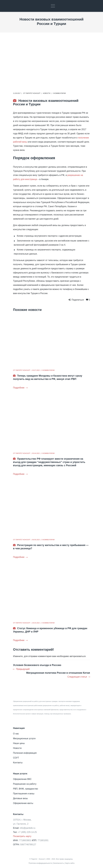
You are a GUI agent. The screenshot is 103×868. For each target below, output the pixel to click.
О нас (16, 734)
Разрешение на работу (25, 784)
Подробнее (20, 388)
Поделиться (78, 300)
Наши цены (19, 743)
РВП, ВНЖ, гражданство (26, 789)
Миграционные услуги (24, 738)
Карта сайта (70, 863)
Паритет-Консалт (33, 93)
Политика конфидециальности (40, 863)
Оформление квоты (23, 803)
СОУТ (16, 758)
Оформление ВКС (22, 779)
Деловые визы (20, 798)
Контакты (18, 763)
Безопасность (59, 863)
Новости (47, 93)
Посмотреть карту (22, 836)
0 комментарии (59, 93)
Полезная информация (25, 753)
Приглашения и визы (24, 794)
